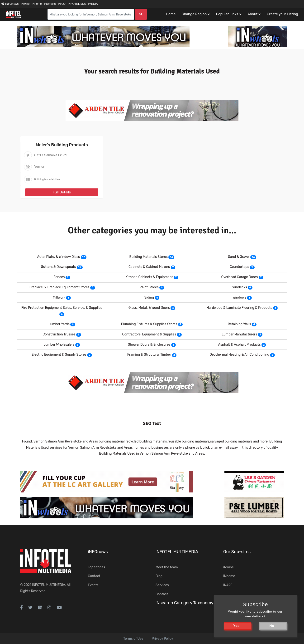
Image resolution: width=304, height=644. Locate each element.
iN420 (62, 4)
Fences (59, 277)
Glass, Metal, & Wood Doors (149, 308)
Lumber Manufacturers (240, 334)
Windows (239, 297)
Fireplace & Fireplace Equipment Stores (59, 287)
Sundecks (239, 287)
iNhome (37, 4)
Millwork (59, 297)
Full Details (62, 192)
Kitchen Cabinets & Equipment (149, 277)
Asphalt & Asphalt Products (240, 345)
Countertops (239, 267)
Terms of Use (133, 639)
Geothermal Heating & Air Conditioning (239, 355)
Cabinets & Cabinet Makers (149, 267)
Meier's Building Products (62, 145)
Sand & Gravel (239, 257)
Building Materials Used (48, 179)
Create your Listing (282, 14)
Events (93, 585)
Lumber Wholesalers (59, 345)
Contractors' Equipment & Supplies (149, 334)
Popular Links (227, 14)
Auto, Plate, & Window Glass (58, 257)
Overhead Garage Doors (239, 277)
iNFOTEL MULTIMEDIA (83, 4)
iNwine (25, 4)
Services (162, 585)
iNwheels (50, 4)
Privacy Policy (162, 639)
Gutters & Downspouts (58, 267)
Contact (94, 576)
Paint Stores (149, 287)
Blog (159, 576)
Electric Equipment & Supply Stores (59, 355)
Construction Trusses (59, 334)
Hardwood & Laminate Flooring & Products (240, 308)
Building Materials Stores (149, 257)
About (252, 14)
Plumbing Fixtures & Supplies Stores (149, 324)
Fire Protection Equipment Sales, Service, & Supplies (62, 308)
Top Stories (96, 567)
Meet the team (167, 567)
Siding (149, 297)
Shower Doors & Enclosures (149, 345)
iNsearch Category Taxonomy (185, 603)
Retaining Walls (239, 324)
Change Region (194, 14)
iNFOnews (10, 4)
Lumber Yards (59, 324)
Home (171, 14)
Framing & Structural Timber (149, 355)
